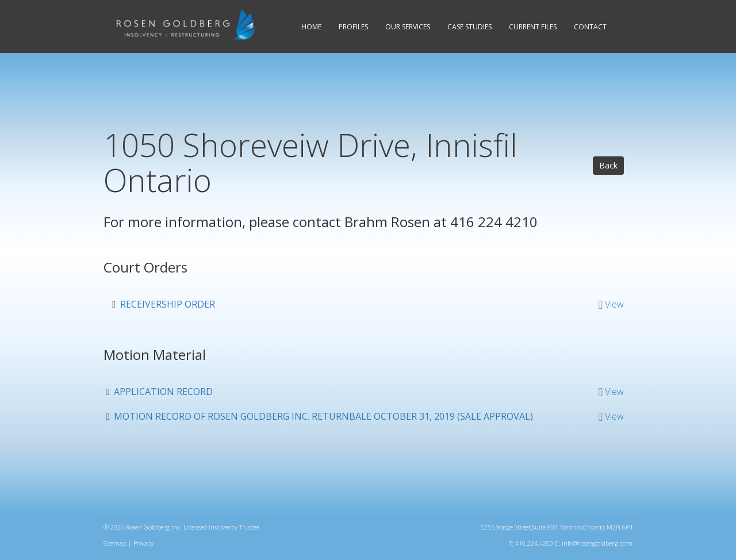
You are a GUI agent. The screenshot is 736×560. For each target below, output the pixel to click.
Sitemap (115, 543)
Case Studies (469, 27)
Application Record (163, 392)
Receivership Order (168, 304)
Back (608, 165)
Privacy (143, 543)
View (614, 304)
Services (408, 27)
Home (311, 27)
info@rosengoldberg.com (597, 543)
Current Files (533, 27)
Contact (590, 27)
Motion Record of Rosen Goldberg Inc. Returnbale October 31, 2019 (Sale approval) (323, 416)
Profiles (353, 27)
